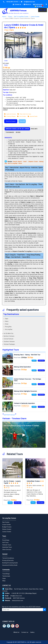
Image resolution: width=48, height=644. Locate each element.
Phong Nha (8, 327)
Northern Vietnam (9, 336)
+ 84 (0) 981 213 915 (18, 593)
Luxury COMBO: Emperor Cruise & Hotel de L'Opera (20, 18)
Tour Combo (22, 116)
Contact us (17, 4)
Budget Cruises (7, 527)
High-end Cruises (10, 114)
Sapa (7, 319)
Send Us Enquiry (11, 121)
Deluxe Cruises (7, 529)
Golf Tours (5, 543)
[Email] (23, 610)
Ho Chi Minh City (8, 333)
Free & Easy (6, 540)
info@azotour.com (16, 596)
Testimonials (38, 4)
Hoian (7, 324)
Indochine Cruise (33, 481)
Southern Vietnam (9, 342)
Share (22, 121)
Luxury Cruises (35, 17)
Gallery (32, 632)
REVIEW (18, 132)
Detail (34, 361)
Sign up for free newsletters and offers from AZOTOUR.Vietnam (21, 607)
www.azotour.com (18, 601)
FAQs (4, 581)
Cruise (10, 17)
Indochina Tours (7, 547)
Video (4, 578)
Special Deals (33, 116)
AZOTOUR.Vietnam (9, 415)
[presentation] (15, 616)
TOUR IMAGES (10, 132)
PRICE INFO (34, 129)
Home (4, 17)
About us (27, 4)
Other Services (7, 550)
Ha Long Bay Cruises (9, 518)
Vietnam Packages (9, 344)
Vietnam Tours (7, 545)
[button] (40, 45)
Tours (4, 536)
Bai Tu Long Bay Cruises (21, 17)
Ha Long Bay (9, 329)
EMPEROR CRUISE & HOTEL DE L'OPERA (17, 129)
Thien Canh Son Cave (24, 114)
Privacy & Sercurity (8, 560)
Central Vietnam (9, 339)
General (5, 554)
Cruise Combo (7, 525)
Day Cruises (6, 522)
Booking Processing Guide (10, 563)
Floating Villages (10, 116)
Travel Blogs (6, 574)
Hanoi (7, 321)
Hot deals (38, 6)
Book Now (41, 361)
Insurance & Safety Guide (10, 565)
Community (6, 570)
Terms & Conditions (8, 558)
